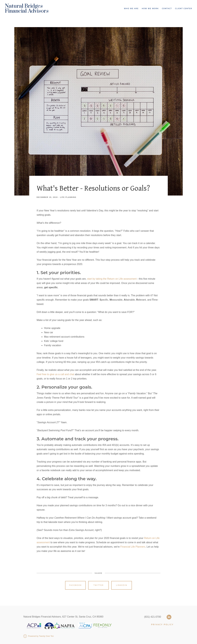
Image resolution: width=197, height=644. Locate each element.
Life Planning (68, 197)
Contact (167, 9)
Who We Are (131, 9)
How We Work (150, 9)
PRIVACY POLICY (162, 625)
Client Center (184, 9)
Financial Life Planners (133, 547)
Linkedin (122, 585)
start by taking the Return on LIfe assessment (112, 279)
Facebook (75, 585)
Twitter (98, 585)
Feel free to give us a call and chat (55, 374)
